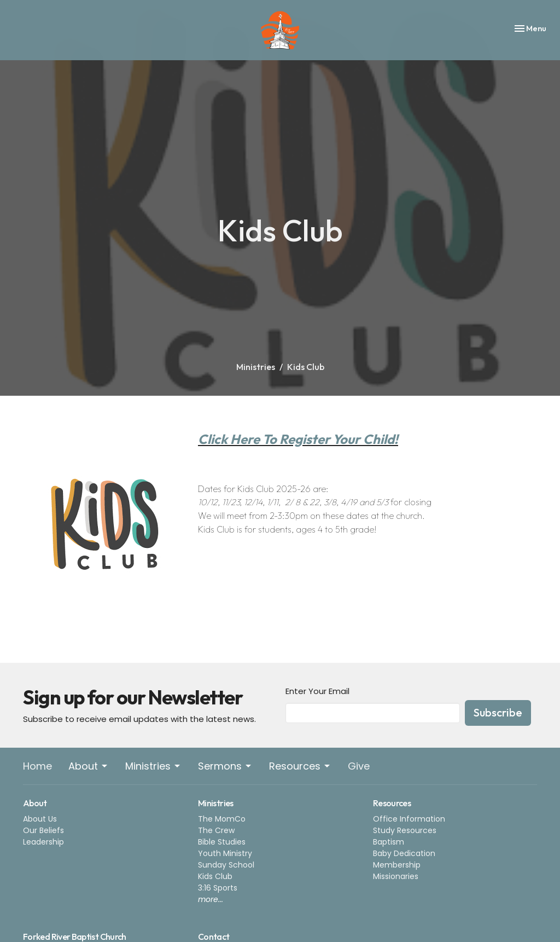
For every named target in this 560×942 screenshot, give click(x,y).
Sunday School (226, 865)
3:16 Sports (218, 888)
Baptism (389, 842)
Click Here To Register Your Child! (298, 439)
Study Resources (405, 830)
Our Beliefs (43, 830)
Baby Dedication (404, 853)
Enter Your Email (317, 691)
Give (359, 766)
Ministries (256, 367)
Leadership (43, 842)
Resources (300, 766)
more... (211, 899)
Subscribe (498, 712)
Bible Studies (222, 842)
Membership (397, 865)
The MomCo (222, 819)
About (89, 766)
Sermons (225, 766)
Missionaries (396, 876)
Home (37, 766)
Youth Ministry (225, 853)
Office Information (409, 819)
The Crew (216, 830)
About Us (40, 819)
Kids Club (215, 876)
